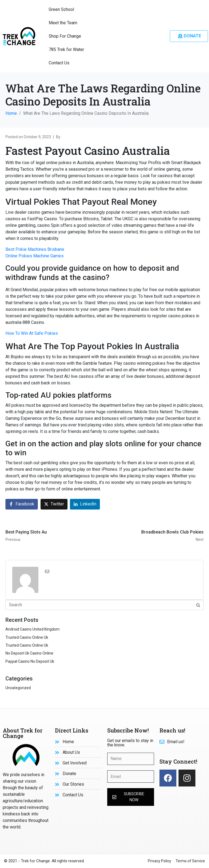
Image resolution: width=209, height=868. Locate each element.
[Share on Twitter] (54, 504)
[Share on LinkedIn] (85, 504)
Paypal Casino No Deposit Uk (30, 661)
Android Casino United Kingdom (33, 629)
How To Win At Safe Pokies (32, 333)
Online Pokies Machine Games (35, 256)
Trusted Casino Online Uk (27, 637)
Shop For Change (65, 36)
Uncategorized (18, 688)
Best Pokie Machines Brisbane (35, 249)
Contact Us (59, 63)
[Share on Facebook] (22, 504)
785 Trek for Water (66, 49)
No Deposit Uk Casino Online (29, 653)
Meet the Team (63, 23)
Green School (61, 9)
